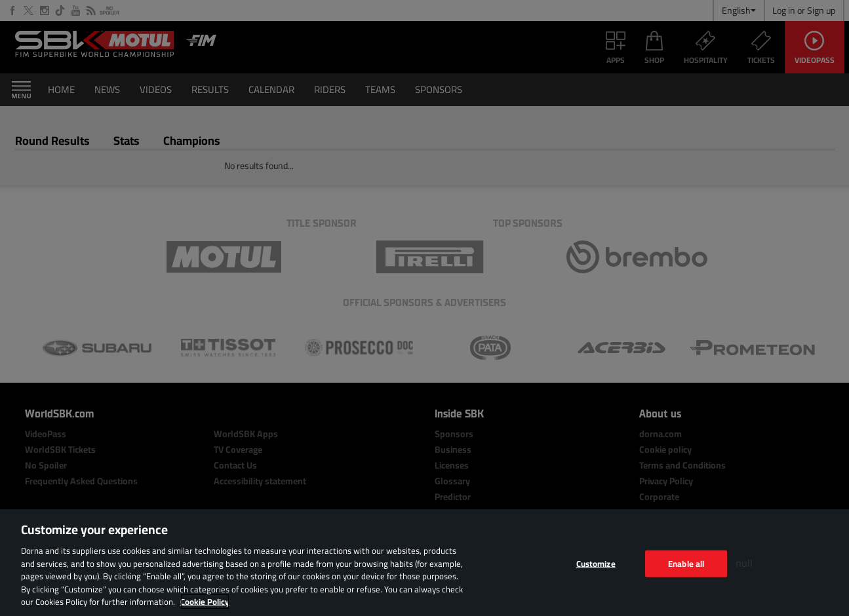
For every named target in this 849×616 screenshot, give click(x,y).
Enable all (686, 563)
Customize (596, 563)
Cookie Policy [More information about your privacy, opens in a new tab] (205, 602)
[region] (425, 563)
